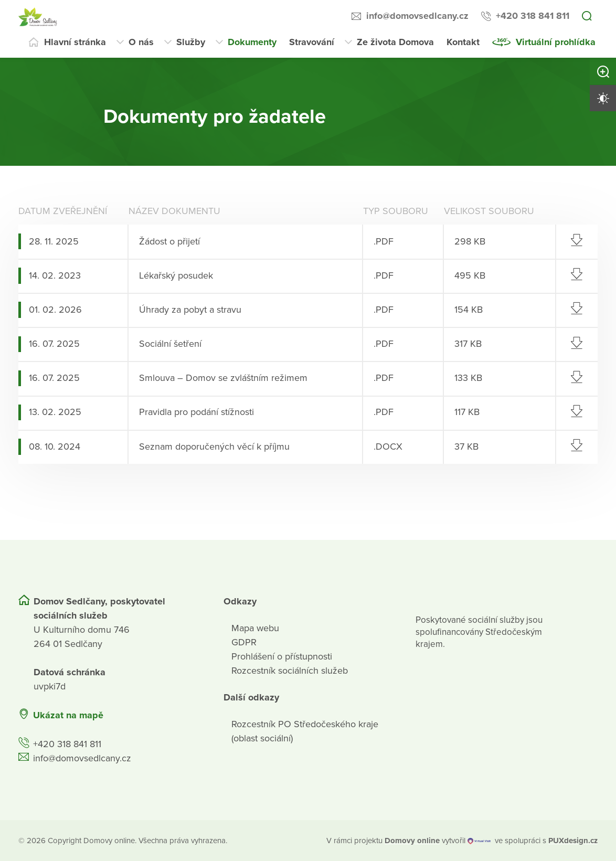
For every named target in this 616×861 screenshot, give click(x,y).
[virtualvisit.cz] (479, 840)
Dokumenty (252, 42)
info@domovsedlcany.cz (417, 16)
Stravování (312, 42)
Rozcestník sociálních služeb (290, 670)
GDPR (244, 642)
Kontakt (463, 42)
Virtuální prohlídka (556, 42)
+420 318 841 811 (533, 16)
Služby (191, 42)
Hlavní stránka (75, 42)
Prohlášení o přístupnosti (282, 656)
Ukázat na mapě (68, 715)
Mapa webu (255, 628)
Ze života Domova (395, 42)
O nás (141, 42)
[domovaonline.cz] (412, 840)
